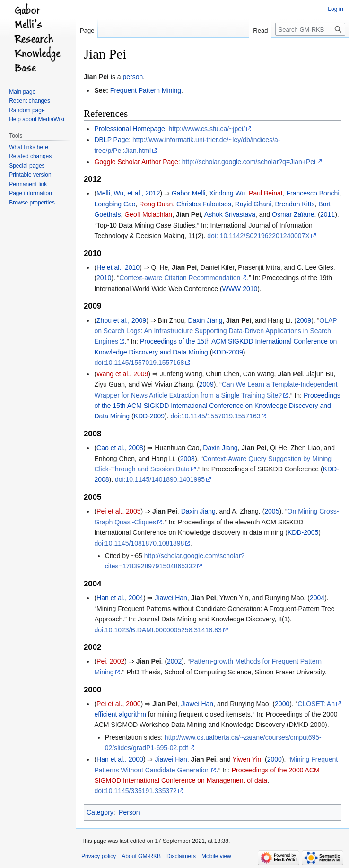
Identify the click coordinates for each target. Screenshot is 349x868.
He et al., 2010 (118, 267)
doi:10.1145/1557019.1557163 (215, 416)
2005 (272, 511)
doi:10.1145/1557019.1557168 (139, 363)
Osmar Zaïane (293, 214)
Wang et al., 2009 (122, 374)
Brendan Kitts (295, 204)
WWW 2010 (240, 289)
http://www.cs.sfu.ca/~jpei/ (207, 129)
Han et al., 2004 (120, 598)
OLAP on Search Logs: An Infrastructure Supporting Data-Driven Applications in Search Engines (215, 331)
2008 (188, 459)
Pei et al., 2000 (118, 704)
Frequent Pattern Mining (146, 90)
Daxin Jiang (205, 320)
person (133, 77)
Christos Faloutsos (204, 204)
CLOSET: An (316, 704)
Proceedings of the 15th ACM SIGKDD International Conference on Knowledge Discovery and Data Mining (217, 406)
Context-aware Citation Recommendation (180, 278)
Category (100, 812)
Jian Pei (96, 77)
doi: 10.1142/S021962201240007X (258, 236)
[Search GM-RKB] (310, 29)
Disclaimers (181, 856)
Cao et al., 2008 (120, 448)
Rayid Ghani (253, 204)
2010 (104, 278)
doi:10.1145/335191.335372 (135, 791)
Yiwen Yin (247, 759)
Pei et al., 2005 (118, 511)
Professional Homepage (129, 129)
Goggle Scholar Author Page (136, 162)
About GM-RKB (141, 856)
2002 (174, 661)
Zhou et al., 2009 (121, 320)
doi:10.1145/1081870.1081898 (139, 543)
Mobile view (216, 856)
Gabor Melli (189, 193)
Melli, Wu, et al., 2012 (128, 193)
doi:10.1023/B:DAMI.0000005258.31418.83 (158, 630)
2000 (282, 704)
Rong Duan (156, 204)
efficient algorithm (120, 714)
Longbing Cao (115, 204)
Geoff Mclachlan (148, 214)
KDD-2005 (303, 532)
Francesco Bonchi (313, 193)
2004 (317, 598)
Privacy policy (99, 856)
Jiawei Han (171, 598)
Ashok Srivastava (230, 214)
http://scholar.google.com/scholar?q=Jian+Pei (249, 162)
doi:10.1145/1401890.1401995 (160, 479)
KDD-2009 (227, 352)
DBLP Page (111, 140)
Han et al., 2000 (120, 759)
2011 (327, 214)
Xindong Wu (227, 193)
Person (129, 812)
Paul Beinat (266, 193)
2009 (304, 320)
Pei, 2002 (110, 661)
